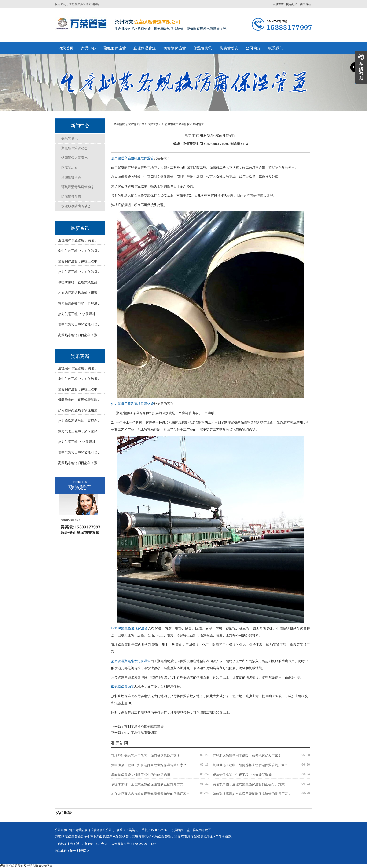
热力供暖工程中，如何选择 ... (79, 272)
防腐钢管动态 (71, 197)
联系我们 (276, 48)
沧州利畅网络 (80, 851)
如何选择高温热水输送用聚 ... (79, 293)
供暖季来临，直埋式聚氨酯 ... (79, 282)
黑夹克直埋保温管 (187, 837)
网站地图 (292, 4)
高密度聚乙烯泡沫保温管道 (151, 837)
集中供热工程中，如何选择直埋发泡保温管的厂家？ (149, 765)
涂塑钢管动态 (71, 177)
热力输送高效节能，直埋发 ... (79, 303)
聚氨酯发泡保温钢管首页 (129, 124)
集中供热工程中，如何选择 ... (79, 251)
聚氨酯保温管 (115, 48)
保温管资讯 (203, 48)
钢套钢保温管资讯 (74, 158)
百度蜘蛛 (278, 4)
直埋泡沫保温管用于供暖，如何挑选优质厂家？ (146, 756)
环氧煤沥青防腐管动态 (78, 187)
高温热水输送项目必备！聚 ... (79, 335)
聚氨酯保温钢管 (123, 687)
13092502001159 (144, 844)
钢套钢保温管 (175, 48)
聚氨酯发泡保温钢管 (114, 837)
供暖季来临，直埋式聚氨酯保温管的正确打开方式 (147, 784)
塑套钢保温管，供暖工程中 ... (79, 261)
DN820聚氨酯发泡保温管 (130, 628)
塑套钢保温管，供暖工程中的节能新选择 (141, 775)
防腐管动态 (229, 48)
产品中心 (88, 48)
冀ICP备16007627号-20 (92, 844)
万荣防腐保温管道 (68, 837)
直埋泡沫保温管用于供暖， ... (79, 240)
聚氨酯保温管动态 (74, 148)
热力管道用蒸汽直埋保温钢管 (132, 404)
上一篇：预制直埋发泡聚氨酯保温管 (137, 727)
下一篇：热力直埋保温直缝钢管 (134, 733)
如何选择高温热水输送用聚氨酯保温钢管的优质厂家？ (150, 794)
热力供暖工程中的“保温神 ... (78, 314)
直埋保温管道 (145, 48)
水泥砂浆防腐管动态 (76, 206)
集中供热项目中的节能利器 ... (79, 325)
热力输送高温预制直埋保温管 (132, 158)
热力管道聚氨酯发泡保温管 (131, 661)
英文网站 (305, 4)
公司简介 (253, 48)
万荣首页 (66, 48)
